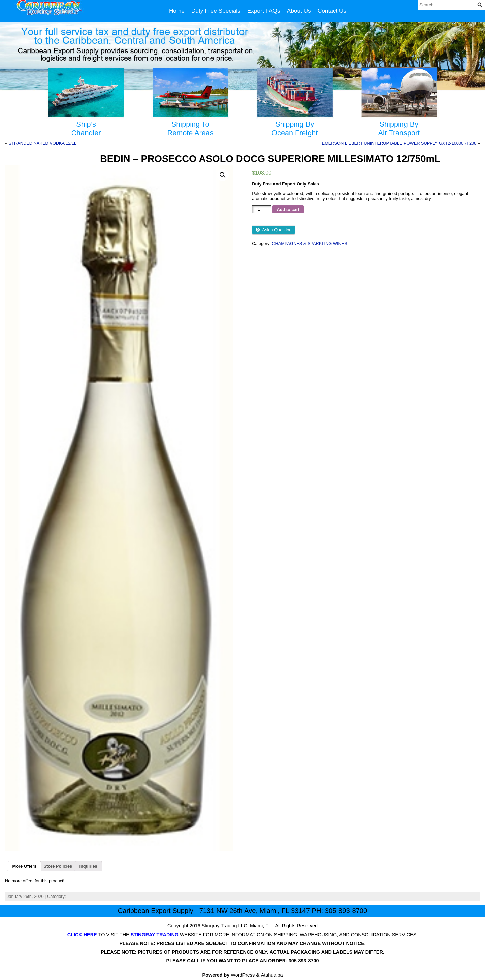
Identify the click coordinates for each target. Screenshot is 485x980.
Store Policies (58, 866)
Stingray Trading (219, 926)
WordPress (243, 975)
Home (177, 11)
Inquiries (88, 866)
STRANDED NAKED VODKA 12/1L (43, 143)
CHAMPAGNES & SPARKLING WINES (310, 244)
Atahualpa (272, 975)
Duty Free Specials (216, 11)
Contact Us (332, 11)
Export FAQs (264, 11)
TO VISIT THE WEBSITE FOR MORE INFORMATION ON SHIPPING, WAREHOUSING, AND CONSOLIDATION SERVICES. (243, 935)
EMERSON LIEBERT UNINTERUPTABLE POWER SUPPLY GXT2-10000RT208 (399, 143)
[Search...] (451, 5)
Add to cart (288, 210)
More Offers (25, 866)
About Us (299, 11)
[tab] (24, 866)
